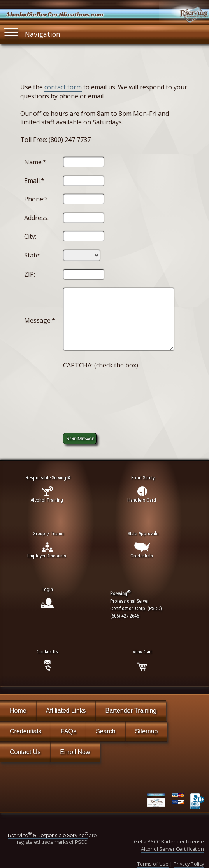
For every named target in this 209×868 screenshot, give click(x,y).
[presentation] (122, 393)
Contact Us (25, 752)
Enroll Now (75, 752)
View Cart (142, 652)
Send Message (80, 438)
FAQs (68, 731)
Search (106, 731)
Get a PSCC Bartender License (169, 841)
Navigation (32, 32)
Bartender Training (131, 711)
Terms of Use (153, 864)
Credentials (25, 731)
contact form (63, 87)
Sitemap (147, 731)
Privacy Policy (189, 864)
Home (18, 711)
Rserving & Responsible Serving (48, 835)
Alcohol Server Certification (172, 849)
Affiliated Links (66, 711)
